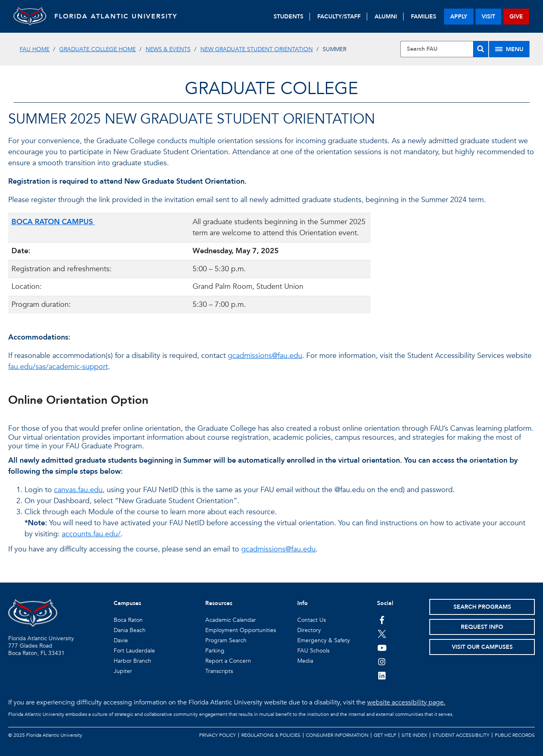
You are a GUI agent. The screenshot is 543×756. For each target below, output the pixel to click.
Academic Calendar (231, 620)
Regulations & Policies (271, 735)
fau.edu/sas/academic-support (58, 367)
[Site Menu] (509, 49)
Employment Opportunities (241, 630)
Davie (121, 640)
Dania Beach (130, 630)
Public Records (515, 735)
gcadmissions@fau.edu (265, 356)
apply (459, 17)
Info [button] (303, 603)
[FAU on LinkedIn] (382, 675)
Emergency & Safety (324, 640)
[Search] (481, 49)
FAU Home (35, 49)
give (516, 17)
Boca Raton (128, 620)
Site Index (414, 735)
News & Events (168, 49)
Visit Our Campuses (482, 647)
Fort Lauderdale (134, 651)
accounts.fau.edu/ (91, 534)
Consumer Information (337, 735)
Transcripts (219, 671)
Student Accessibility (461, 735)
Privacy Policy (218, 735)
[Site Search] (444, 49)
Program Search (226, 640)
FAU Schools (313, 651)
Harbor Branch (132, 661)
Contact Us (312, 620)
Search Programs (482, 607)
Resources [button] (219, 603)
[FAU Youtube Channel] (382, 648)
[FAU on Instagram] (382, 661)
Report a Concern (228, 661)
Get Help (385, 735)
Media (305, 661)
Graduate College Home (98, 49)
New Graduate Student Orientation (257, 49)
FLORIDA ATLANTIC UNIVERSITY (116, 16)
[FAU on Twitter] (382, 634)
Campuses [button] (127, 603)
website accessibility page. (406, 702)
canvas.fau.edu (78, 490)
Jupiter (123, 671)
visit (488, 17)
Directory (309, 630)
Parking (215, 651)
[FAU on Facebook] (382, 620)
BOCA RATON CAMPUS (53, 222)
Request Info (482, 627)
